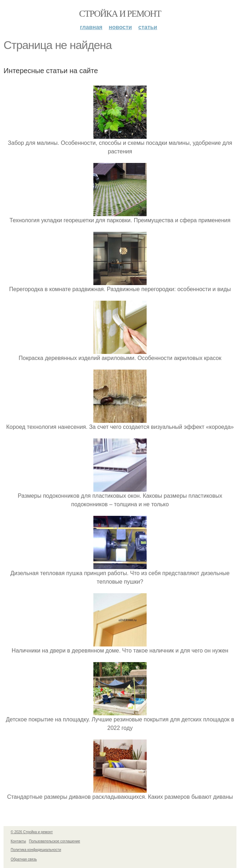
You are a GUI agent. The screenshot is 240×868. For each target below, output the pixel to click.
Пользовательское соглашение (55, 841)
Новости (120, 27)
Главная (91, 27)
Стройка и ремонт (120, 14)
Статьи (148, 27)
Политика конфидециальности (36, 850)
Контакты (18, 841)
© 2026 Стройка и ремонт (32, 832)
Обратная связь (24, 859)
